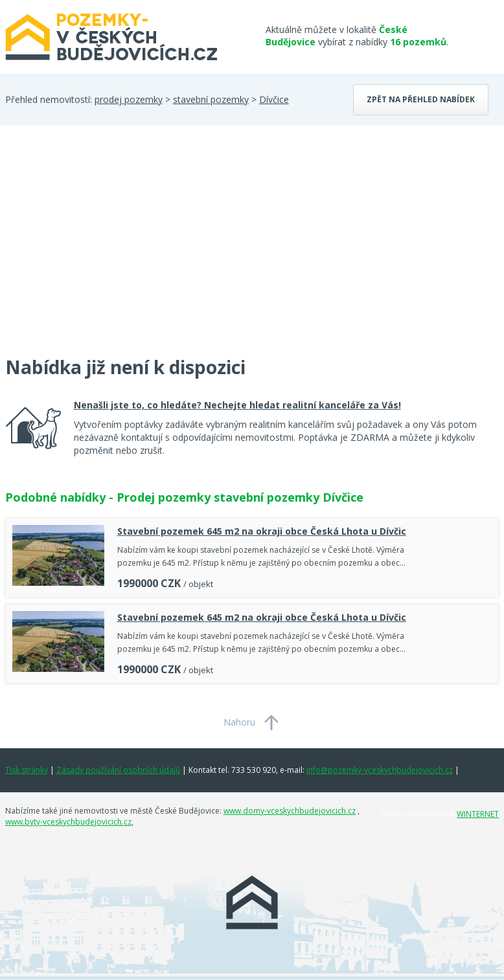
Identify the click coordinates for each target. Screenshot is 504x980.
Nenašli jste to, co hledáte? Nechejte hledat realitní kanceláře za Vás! (237, 405)
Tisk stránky (27, 770)
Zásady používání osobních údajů (118, 770)
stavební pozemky (211, 99)
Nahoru (239, 722)
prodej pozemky (129, 99)
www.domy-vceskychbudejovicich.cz (290, 811)
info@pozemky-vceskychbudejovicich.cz (380, 770)
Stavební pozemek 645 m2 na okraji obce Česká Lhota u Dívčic (262, 531)
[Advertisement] (102, 249)
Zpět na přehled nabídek (421, 99)
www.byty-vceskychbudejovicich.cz (68, 822)
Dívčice (274, 99)
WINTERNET (478, 814)
